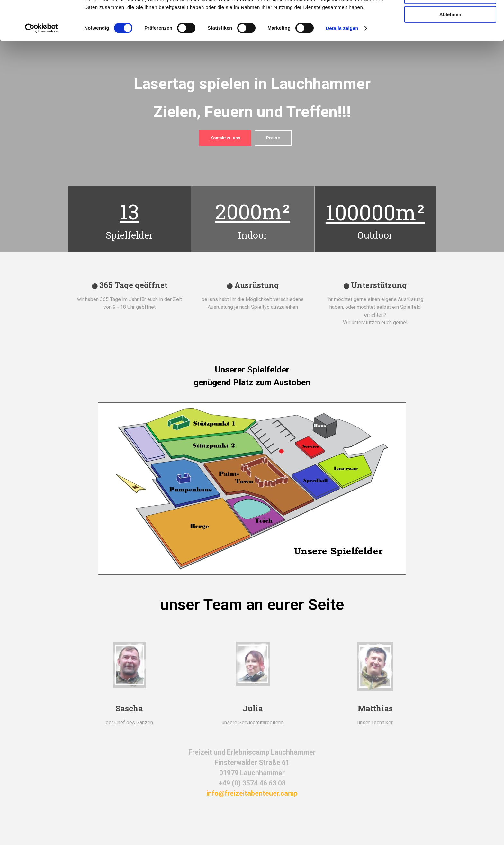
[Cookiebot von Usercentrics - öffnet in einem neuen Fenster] (42, 68)
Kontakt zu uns (225, 138)
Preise (273, 138)
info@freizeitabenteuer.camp (252, 793)
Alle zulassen (450, 16)
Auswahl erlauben (450, 35)
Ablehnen (450, 54)
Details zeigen (342, 67)
